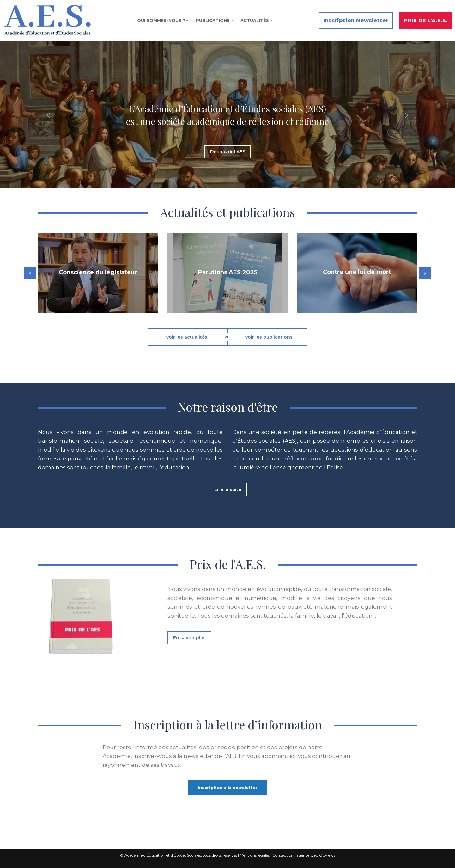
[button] (49, 115)
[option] (227, 115)
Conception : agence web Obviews (304, 855)
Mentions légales (255, 855)
